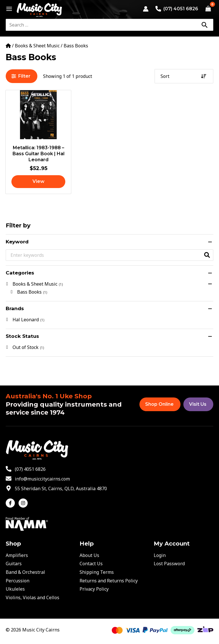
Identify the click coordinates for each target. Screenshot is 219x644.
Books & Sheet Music (37, 46)
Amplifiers (17, 555)
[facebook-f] (12, 503)
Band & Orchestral (25, 572)
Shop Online (159, 404)
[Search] (204, 25)
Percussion (18, 581)
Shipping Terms (97, 572)
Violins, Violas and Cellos (33, 597)
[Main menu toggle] (8, 9)
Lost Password (169, 564)
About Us (89, 555)
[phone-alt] (26, 469)
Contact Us (91, 564)
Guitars (14, 564)
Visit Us (198, 404)
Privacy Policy (94, 589)
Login (160, 555)
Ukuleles (15, 589)
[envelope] (38, 479)
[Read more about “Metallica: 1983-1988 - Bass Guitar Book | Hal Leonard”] (38, 182)
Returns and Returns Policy (109, 581)
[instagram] (24, 503)
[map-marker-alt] (56, 488)
